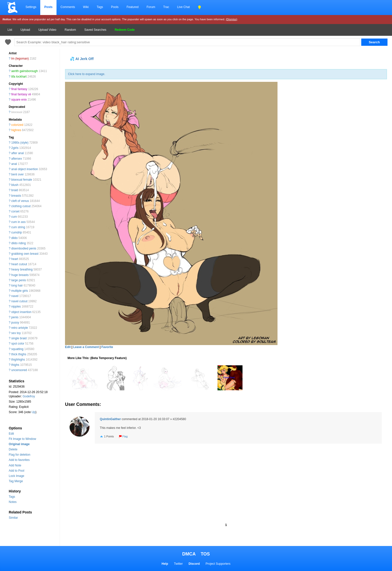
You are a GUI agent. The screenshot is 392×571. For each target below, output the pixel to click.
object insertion (21, 312)
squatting (17, 349)
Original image (19, 444)
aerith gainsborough (24, 71)
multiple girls (20, 291)
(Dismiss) (231, 19)
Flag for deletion (19, 455)
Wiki (86, 7)
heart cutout (19, 264)
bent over (17, 174)
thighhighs (18, 360)
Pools (115, 7)
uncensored (19, 370)
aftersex (17, 159)
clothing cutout (21, 206)
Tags (100, 7)
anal (14, 164)
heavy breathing (22, 269)
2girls (15, 148)
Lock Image (16, 476)
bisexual (17, 112)
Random (70, 30)
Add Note (15, 465)
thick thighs (19, 354)
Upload (25, 30)
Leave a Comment (86, 347)
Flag (123, 436)
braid (15, 190)
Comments (68, 7)
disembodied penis (24, 248)
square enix (19, 100)
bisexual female (22, 180)
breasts (16, 196)
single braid (19, 338)
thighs (15, 365)
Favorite (107, 347)
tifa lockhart (19, 77)
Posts (48, 7)
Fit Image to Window (22, 439)
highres (16, 130)
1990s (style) (20, 143)
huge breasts (20, 275)
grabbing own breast (25, 254)
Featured (132, 7)
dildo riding (18, 243)
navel (15, 296)
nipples (16, 307)
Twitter (178, 564)
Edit (11, 434)
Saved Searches (95, 30)
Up (33, 412)
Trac (166, 7)
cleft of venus (20, 201)
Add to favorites (19, 460)
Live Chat (183, 7)
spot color (18, 344)
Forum (151, 7)
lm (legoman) (20, 59)
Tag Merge (16, 481)
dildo (14, 238)
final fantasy (19, 89)
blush (15, 185)
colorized (17, 125)
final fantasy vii (21, 94)
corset (15, 211)
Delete (13, 449)
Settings (31, 7)
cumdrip (17, 232)
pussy (15, 323)
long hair (17, 285)
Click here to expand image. (87, 74)
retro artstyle (20, 328)
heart (15, 259)
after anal (17, 153)
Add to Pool (16, 471)
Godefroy (29, 396)
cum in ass (18, 222)
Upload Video (47, 30)
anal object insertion (25, 169)
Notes (13, 502)
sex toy (16, 333)
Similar (13, 518)
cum (14, 217)
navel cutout (19, 301)
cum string (18, 227)
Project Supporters (218, 564)
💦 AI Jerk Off (82, 59)
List (10, 30)
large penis (19, 280)
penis (15, 317)
